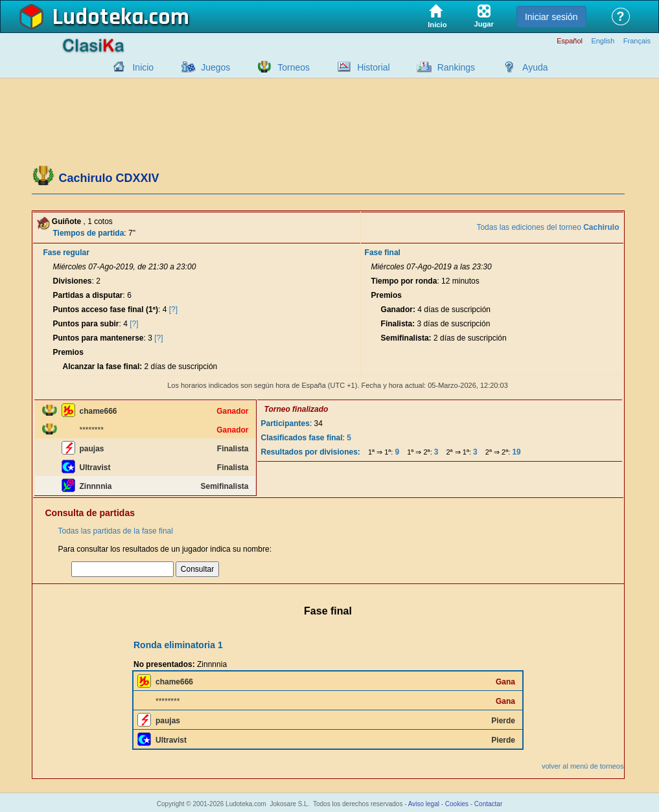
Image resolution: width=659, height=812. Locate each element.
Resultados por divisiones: (311, 452)
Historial (374, 67)
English (603, 41)
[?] (173, 310)
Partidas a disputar (88, 295)
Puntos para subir (86, 324)
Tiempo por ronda (404, 281)
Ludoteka (98, 17)
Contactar (488, 804)
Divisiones (73, 281)
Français (637, 41)
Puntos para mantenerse (98, 338)
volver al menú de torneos (583, 766)
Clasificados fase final (302, 438)
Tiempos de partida (89, 233)
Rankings (456, 67)
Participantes (285, 423)
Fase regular (66, 253)
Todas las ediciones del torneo (548, 227)
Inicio (143, 67)
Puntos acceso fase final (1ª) (106, 310)
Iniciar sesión (551, 17)
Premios (68, 352)
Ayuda (535, 67)
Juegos (215, 67)
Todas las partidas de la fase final (116, 531)
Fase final (383, 253)
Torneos (294, 67)
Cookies (457, 804)
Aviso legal (424, 804)
